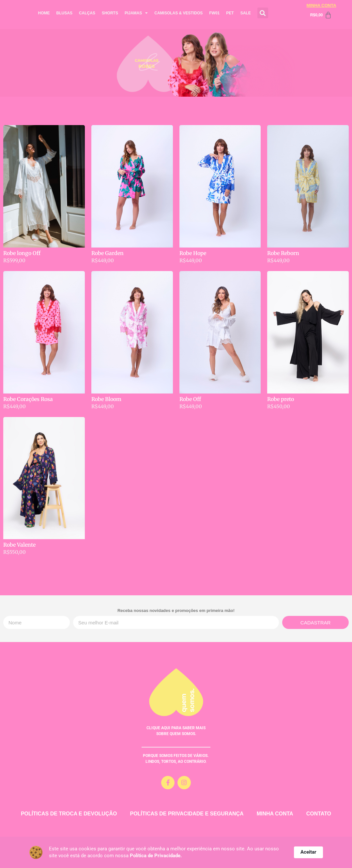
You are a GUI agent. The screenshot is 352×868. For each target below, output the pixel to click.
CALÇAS (87, 13)
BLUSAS (64, 13)
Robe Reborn (283, 253)
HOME (44, 13)
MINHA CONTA (321, 5)
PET (230, 13)
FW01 (214, 13)
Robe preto (281, 399)
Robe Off (190, 399)
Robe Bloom (106, 399)
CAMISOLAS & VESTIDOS (178, 13)
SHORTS (110, 13)
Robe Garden (107, 253)
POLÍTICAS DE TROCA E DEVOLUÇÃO (69, 811)
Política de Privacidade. (156, 858)
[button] (263, 13)
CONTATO (319, 811)
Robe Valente (19, 545)
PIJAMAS (136, 13)
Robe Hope (193, 253)
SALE (246, 13)
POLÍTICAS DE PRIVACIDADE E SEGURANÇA (187, 811)
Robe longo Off (22, 253)
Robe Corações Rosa (28, 399)
